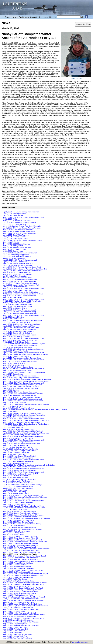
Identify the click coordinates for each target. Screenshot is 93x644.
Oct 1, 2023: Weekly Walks (13, 246)
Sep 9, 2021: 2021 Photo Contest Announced (20, 296)
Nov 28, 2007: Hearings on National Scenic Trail (21, 559)
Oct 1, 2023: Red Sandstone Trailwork (17, 247)
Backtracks (24, 17)
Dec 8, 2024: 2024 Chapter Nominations (18, 230)
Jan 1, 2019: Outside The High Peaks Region (20, 335)
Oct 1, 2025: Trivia (10, 219)
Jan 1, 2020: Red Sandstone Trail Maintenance (20, 313)
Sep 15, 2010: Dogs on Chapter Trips (17, 504)
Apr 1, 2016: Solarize (11, 390)
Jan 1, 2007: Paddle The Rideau (15, 579)
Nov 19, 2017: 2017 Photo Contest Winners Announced (23, 360)
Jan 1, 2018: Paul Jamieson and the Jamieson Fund (22, 358)
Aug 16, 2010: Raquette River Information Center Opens (24, 506)
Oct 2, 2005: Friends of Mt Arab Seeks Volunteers (21, 622)
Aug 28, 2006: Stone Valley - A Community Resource (22, 590)
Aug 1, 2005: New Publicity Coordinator (18, 638)
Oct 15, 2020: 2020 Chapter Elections (17, 303)
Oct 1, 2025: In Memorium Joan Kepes (17, 221)
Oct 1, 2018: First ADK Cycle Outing (16, 342)
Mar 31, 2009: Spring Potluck (14, 533)
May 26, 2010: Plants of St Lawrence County (20, 511)
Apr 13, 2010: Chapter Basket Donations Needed (21, 513)
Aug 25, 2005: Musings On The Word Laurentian (21, 625)
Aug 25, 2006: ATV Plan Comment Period (18, 595)
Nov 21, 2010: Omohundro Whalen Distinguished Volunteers (25, 497)
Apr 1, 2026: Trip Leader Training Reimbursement (21, 212)
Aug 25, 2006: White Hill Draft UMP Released (20, 593)
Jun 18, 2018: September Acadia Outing (18, 347)
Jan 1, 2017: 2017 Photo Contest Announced (20, 376)
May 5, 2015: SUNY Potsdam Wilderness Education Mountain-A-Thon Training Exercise (35, 410)
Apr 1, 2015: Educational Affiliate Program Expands (22, 413)
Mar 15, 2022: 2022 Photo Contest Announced (20, 281)
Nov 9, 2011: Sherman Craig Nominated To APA (21, 474)
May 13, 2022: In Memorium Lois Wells (17, 278)
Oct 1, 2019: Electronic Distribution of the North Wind (23, 321)
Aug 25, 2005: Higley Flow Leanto (16, 627)
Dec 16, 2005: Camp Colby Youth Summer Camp (21, 609)
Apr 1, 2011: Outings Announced (15, 490)
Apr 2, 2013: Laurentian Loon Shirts (16, 453)
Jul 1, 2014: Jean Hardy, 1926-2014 (16, 426)
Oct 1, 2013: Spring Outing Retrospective (18, 442)
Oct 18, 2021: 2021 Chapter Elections (17, 290)
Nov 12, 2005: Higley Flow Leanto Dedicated (20, 613)
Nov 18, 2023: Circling (11, 242)
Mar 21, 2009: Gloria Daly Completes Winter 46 (20, 538)
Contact (33, 17)
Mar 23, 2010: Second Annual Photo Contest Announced (24, 515)
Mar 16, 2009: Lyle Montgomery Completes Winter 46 (23, 540)
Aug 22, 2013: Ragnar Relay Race (16, 445)
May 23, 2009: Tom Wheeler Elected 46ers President (22, 529)
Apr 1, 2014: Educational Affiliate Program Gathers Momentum (26, 433)
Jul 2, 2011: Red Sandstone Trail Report (18, 483)
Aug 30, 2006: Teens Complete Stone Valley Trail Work (23, 588)
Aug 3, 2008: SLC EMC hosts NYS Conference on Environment (26, 549)
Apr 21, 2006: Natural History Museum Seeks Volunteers (24, 600)
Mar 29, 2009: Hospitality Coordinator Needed (20, 536)
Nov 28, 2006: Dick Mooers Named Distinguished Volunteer (25, 583)
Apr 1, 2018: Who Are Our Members (16, 351)
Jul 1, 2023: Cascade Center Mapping (17, 256)
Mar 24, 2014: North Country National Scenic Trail (21, 435)
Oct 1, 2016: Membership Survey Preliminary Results (23, 385)
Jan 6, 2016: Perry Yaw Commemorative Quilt (20, 395)
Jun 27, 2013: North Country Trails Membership (20, 449)
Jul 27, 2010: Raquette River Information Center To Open (24, 508)
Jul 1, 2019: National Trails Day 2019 (17, 322)
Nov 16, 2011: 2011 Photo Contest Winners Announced (23, 472)
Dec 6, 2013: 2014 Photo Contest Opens (18, 438)
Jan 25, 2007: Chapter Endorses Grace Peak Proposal (23, 576)
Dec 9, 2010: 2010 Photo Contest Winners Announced (23, 495)
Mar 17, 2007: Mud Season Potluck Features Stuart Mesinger (26, 574)
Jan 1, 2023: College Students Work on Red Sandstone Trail (25, 269)
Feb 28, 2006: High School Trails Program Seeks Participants (26, 606)
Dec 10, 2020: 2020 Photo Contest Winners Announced (23, 299)
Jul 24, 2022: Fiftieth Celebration (15, 276)
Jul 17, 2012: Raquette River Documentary (19, 461)
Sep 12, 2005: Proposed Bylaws (15, 624)
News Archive (83, 24)
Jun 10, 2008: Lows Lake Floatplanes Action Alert (21, 551)
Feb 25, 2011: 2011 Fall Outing (15, 492)
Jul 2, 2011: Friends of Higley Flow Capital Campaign (23, 485)
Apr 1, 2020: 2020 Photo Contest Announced (20, 310)
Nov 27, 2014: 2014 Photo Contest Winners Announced (23, 419)
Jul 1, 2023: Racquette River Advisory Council (20, 253)
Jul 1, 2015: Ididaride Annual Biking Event (18, 408)
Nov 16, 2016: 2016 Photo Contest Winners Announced (23, 383)
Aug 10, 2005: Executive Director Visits (17, 634)
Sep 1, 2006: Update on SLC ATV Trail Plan (19, 586)
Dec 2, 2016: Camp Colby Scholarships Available (21, 378)
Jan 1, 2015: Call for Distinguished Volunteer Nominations (24, 415)
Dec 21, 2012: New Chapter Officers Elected (19, 456)
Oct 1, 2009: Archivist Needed (14, 526)
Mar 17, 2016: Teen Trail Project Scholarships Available (23, 394)
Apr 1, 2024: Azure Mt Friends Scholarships (19, 231)
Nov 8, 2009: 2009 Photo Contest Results (18, 522)
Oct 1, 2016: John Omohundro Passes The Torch (21, 387)
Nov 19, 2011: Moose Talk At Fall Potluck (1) (19, 470)
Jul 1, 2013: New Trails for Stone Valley (18, 447)
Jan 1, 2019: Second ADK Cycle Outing (18, 333)
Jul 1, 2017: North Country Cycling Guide (18, 367)
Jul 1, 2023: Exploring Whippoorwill (16, 255)
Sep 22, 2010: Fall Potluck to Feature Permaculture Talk (24, 501)
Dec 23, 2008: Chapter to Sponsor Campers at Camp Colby (25, 542)
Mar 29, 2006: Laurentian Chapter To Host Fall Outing (23, 604)
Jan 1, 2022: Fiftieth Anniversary (15, 287)
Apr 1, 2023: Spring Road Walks (15, 262)
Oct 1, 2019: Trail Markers (13, 319)
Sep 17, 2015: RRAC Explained (15, 403)
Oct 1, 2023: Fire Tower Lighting (15, 249)
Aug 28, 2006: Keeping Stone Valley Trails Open (21, 592)
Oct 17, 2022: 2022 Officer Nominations (18, 274)
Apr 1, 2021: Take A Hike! (12, 297)
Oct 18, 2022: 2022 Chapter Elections (17, 272)
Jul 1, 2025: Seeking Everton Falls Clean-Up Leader (22, 226)
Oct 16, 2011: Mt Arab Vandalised (15, 476)
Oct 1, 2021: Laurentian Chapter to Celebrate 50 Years (23, 294)
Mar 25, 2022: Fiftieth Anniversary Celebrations (20, 280)
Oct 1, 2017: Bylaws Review (13, 365)
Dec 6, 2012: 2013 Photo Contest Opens (18, 458)
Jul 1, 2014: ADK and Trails (13, 428)
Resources (43, 17)
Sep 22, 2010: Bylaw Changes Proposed (18, 502)
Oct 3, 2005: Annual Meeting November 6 (18, 620)
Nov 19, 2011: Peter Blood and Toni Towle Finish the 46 (23, 469)
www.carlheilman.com (80, 642)
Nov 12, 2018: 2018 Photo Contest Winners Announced (23, 338)
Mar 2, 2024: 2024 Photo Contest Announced (20, 233)
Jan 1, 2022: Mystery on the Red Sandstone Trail (21, 285)
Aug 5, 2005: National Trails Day (15, 636)
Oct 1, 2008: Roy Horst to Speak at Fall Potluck (20, 545)
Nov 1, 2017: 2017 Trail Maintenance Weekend (20, 362)
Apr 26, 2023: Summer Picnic (14, 258)
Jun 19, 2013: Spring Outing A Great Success (20, 451)
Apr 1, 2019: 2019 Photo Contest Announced (20, 330)
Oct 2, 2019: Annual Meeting (14, 317)
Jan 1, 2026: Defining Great (13, 215)
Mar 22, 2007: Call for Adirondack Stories (18, 572)
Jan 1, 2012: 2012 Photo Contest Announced (20, 467)
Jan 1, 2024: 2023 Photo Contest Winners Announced (23, 240)
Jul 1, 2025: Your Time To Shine (15, 224)
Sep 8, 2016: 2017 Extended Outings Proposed (20, 388)
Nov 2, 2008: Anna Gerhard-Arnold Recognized (20, 543)
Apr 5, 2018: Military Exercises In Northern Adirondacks (23, 349)
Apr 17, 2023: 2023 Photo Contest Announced (20, 260)
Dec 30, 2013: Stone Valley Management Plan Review (23, 436)
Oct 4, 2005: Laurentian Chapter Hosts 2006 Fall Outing (24, 618)
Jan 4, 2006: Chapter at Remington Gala (18, 608)
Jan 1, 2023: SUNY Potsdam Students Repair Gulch (22, 267)
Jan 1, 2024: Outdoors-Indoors (14, 237)
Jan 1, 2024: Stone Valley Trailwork (16, 235)
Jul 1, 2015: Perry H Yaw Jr (13, 406)
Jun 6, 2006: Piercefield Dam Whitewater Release (21, 599)
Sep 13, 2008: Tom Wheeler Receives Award (20, 547)
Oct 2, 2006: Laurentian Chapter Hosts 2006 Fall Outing (24, 584)
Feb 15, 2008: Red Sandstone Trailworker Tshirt (21, 558)
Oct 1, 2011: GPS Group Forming (15, 477)
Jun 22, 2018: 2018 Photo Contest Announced (20, 346)
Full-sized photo (76, 78)
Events (8, 17)
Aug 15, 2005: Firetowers (12, 633)
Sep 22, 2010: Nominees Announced (17, 499)
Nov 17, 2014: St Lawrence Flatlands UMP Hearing (22, 422)
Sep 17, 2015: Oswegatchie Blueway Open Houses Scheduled (26, 404)
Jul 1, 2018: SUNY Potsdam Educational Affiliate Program (24, 344)
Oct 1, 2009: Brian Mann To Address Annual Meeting (22, 524)
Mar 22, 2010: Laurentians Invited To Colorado (20, 517)
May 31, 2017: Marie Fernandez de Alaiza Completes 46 (24, 369)
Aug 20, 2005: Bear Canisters (14, 631)
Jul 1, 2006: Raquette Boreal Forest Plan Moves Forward (24, 597)
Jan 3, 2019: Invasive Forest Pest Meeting (19, 331)
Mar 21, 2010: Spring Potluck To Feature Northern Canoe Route (26, 518)
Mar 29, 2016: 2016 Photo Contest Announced (20, 392)
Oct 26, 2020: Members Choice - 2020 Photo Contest (23, 301)
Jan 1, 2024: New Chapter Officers (16, 239)
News (15, 17)
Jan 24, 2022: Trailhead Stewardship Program (20, 283)
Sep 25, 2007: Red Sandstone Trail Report (19, 568)
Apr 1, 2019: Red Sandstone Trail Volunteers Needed (23, 324)
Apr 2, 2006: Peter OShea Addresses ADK (19, 602)
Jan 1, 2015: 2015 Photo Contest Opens (18, 417)
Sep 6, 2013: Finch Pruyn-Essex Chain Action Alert (22, 444)
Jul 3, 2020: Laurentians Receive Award (18, 305)
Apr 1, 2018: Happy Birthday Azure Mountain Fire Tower (24, 353)
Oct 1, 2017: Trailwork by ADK (14, 363)
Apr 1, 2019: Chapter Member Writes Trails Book (21, 328)
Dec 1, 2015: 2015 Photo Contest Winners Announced (23, 401)
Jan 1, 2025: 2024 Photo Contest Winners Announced (23, 228)
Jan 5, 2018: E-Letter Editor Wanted (16, 356)
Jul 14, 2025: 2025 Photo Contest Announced (20, 223)
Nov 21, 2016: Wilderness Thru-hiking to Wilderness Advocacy (26, 381)
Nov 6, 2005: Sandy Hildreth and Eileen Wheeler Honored (24, 615)
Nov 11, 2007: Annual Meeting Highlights (18, 563)
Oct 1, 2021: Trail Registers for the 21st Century (21, 292)
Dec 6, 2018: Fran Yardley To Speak (16, 337)
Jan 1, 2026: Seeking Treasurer (15, 214)
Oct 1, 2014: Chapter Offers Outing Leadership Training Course (26, 424)
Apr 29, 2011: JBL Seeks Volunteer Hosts (18, 488)
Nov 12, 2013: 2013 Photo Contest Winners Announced (23, 440)
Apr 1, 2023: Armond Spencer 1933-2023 (18, 264)
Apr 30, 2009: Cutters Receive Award (17, 531)
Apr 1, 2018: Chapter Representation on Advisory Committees (26, 354)
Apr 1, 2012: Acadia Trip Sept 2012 (16, 463)
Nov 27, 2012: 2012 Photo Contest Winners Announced (23, 460)
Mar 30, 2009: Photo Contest (14, 535)
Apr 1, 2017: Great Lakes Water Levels (17, 371)
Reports (53, 17)
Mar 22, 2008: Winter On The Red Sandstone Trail (22, 552)
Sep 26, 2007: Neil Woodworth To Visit (17, 567)
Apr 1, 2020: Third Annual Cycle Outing (18, 306)
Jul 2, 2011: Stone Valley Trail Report (17, 481)
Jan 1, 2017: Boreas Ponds (13, 374)
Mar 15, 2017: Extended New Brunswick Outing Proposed (24, 372)
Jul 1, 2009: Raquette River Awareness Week (20, 527)
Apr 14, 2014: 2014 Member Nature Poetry (19, 429)
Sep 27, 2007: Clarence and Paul (15, 565)
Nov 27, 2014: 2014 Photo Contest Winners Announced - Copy (26, 420)
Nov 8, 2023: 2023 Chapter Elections (17, 244)
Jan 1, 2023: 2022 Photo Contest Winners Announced (23, 271)
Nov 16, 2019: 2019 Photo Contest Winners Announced (23, 315)
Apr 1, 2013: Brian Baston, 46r (14, 454)
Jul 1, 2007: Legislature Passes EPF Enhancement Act (23, 570)
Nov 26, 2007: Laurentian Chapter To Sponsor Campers (24, 561)
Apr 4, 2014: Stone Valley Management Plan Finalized (23, 431)
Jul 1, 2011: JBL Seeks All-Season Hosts (18, 486)
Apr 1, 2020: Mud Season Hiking (15, 308)
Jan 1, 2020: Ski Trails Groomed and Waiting (20, 312)
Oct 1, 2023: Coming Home (13, 251)
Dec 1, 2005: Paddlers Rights (14, 611)
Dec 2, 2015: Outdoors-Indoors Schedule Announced (23, 399)
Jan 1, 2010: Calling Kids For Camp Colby (19, 520)
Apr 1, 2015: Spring (10, 412)
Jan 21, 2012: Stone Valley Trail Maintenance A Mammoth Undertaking (29, 465)
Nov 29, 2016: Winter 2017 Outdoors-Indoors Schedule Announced (28, 379)
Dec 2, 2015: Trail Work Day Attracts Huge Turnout (22, 397)
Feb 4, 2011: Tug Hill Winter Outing (16, 494)
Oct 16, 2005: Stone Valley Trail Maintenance (20, 617)
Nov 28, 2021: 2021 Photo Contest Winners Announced (23, 289)
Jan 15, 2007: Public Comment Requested (19, 577)
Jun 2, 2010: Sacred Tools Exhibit (15, 510)
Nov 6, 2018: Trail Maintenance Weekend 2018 (20, 340)
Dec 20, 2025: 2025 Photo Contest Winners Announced (23, 217)
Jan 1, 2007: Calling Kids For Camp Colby (19, 581)
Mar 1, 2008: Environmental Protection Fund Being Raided (25, 556)
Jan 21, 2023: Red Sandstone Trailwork (18, 265)
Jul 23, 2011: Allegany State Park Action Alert (20, 479)
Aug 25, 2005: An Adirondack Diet (16, 629)
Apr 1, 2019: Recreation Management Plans (19, 326)
